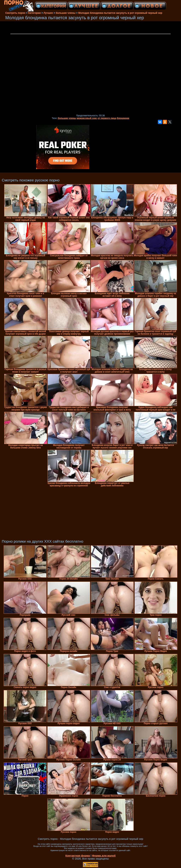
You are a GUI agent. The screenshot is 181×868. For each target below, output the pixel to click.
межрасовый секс (87, 118)
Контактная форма (78, 856)
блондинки (123, 118)
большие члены (67, 118)
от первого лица (107, 118)
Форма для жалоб (104, 856)
